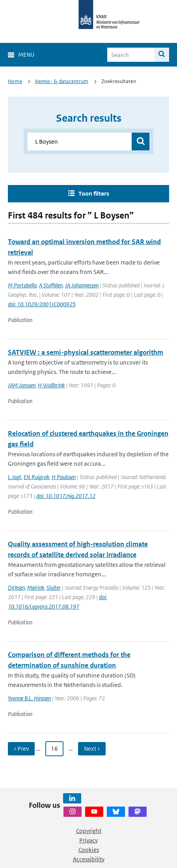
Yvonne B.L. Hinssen (29, 698)
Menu (26, 55)
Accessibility (89, 859)
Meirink (36, 588)
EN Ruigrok (36, 477)
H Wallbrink (51, 385)
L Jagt (15, 477)
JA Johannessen (82, 285)
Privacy (88, 840)
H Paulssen (64, 477)
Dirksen (16, 588)
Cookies (89, 850)
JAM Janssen (22, 385)
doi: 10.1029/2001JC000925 (42, 304)
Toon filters (94, 193)
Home (15, 81)
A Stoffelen (51, 285)
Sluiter (54, 588)
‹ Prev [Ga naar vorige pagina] (21, 749)
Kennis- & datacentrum (62, 81)
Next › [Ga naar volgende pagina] (92, 749)
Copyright (89, 831)
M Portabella (22, 285)
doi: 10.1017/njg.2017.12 (66, 496)
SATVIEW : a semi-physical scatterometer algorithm (86, 352)
